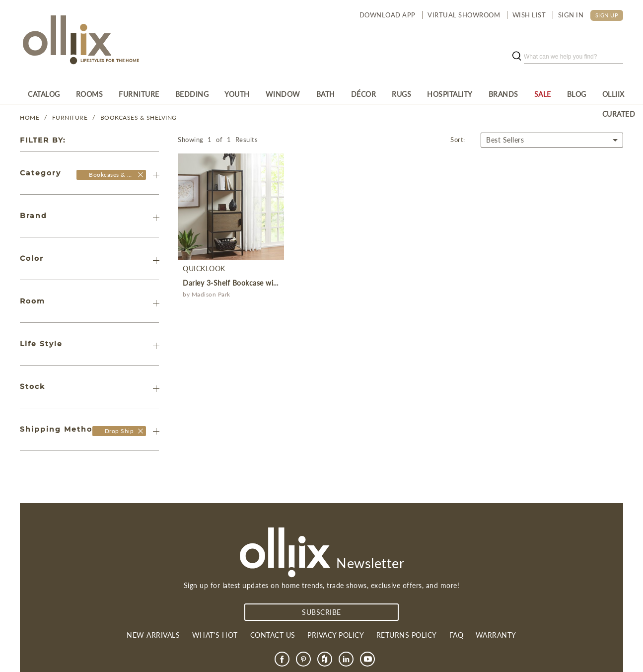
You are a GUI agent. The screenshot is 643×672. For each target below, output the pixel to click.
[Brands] (503, 94)
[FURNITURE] (139, 94)
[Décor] (364, 94)
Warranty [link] (496, 635)
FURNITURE (70, 117)
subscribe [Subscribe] (321, 612)
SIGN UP (607, 15)
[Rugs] (401, 94)
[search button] (516, 57)
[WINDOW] (283, 94)
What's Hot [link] (215, 635)
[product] (231, 207)
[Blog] (577, 94)
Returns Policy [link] (407, 635)
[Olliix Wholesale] (141, 175)
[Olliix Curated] (619, 94)
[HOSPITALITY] (450, 94)
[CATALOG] (44, 94)
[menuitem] (44, 94)
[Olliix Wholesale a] (66, 41)
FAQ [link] (457, 635)
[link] (282, 659)
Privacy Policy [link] (336, 635)
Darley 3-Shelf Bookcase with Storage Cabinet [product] (259, 283)
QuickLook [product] (204, 268)
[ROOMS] (90, 94)
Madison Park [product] (211, 294)
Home (30, 117)
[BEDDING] (192, 94)
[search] (573, 57)
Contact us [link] (273, 635)
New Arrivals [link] (153, 635)
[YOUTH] (237, 94)
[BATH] (326, 94)
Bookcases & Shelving (139, 117)
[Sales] (543, 94)
